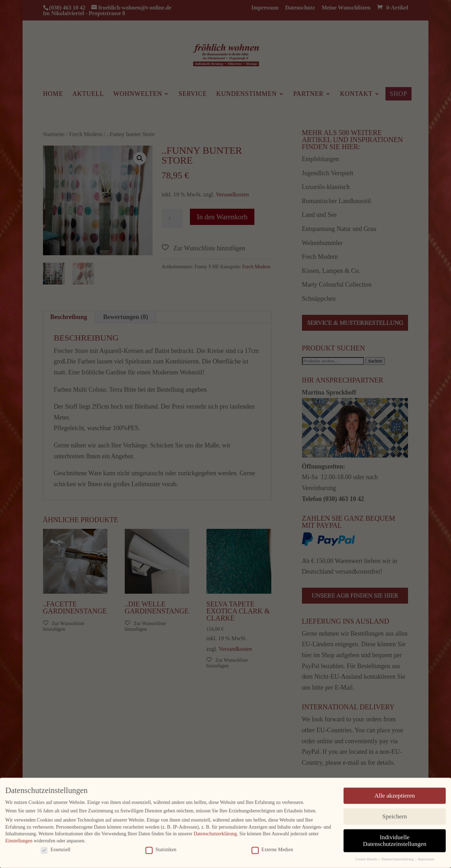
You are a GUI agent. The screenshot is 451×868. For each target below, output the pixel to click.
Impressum (426, 857)
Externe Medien (272, 847)
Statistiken (161, 847)
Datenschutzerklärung (215, 832)
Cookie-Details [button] (366, 857)
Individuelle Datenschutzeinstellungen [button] (395, 838)
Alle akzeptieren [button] (394, 793)
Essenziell (55, 847)
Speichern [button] (395, 814)
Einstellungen (19, 839)
